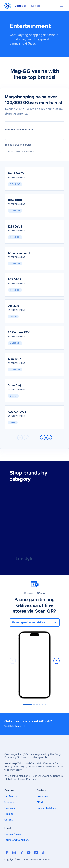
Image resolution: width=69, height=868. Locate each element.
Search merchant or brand (21, 129)
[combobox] (34, 151)
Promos (9, 814)
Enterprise (43, 796)
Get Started (11, 796)
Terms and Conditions (17, 840)
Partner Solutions (47, 808)
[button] (62, 6)
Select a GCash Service (18, 145)
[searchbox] (34, 151)
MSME (40, 802)
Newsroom (11, 808)
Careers (9, 820)
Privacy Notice (13, 834)
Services (9, 802)
